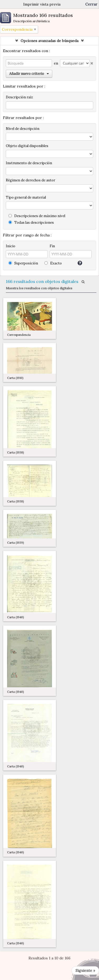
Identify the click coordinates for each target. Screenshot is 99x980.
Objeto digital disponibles (27, 146)
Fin (52, 246)
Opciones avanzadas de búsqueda (49, 41)
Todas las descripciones (31, 223)
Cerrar (91, 4)
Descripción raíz (19, 97)
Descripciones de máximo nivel (37, 216)
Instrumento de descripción (29, 163)
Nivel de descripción (23, 129)
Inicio (11, 246)
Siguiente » (85, 970)
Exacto (53, 263)
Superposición (23, 263)
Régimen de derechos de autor (30, 180)
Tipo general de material (26, 197)
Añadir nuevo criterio (29, 74)
